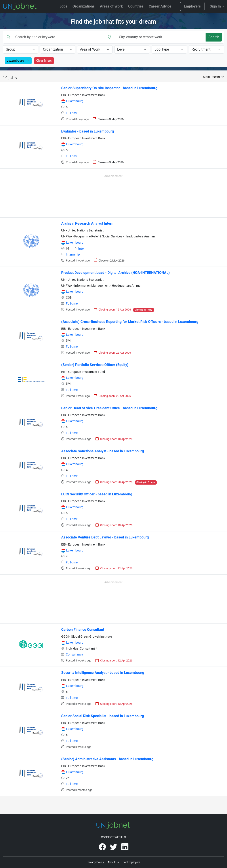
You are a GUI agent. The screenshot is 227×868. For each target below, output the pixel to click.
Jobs (63, 6)
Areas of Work (111, 6)
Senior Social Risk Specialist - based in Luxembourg (103, 716)
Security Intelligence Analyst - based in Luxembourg (103, 673)
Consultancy (74, 655)
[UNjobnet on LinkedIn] (125, 848)
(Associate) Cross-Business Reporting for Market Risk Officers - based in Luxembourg (130, 322)
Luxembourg (75, 101)
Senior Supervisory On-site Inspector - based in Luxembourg (109, 88)
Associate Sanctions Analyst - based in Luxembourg (103, 451)
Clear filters (44, 61)
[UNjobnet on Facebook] (103, 848)
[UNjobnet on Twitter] (114, 848)
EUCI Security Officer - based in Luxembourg (97, 494)
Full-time (72, 113)
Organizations (84, 6)
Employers (192, 6)
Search (214, 37)
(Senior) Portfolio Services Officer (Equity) (95, 365)
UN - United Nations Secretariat (82, 230)
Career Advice (160, 6)
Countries (136, 6)
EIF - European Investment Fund (83, 372)
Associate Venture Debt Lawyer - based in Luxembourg (105, 537)
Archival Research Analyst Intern (87, 223)
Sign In (216, 6)
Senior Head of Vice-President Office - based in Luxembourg (109, 408)
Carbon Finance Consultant (83, 630)
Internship (73, 255)
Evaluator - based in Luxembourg (88, 131)
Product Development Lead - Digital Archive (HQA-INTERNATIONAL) (115, 273)
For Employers (132, 862)
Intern (82, 249)
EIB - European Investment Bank (83, 95)
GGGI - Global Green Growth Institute (87, 637)
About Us (113, 862)
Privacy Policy (95, 862)
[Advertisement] (113, 195)
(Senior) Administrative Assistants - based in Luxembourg (107, 759)
